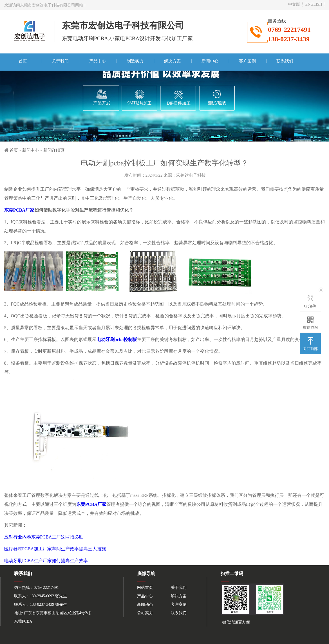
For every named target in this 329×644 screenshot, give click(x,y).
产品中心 (98, 61)
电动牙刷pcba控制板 (117, 339)
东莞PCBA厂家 (19, 210)
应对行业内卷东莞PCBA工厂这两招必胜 (44, 537)
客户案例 (247, 61)
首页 (23, 61)
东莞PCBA (23, 621)
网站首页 (145, 588)
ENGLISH (314, 4)
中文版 (294, 4)
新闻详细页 (54, 150)
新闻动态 (145, 604)
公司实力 (145, 613)
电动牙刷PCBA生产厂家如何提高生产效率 (46, 561)
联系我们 (285, 61)
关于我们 (60, 61)
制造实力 (135, 61)
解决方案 (173, 61)
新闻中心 (210, 61)
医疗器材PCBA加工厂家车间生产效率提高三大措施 (55, 549)
